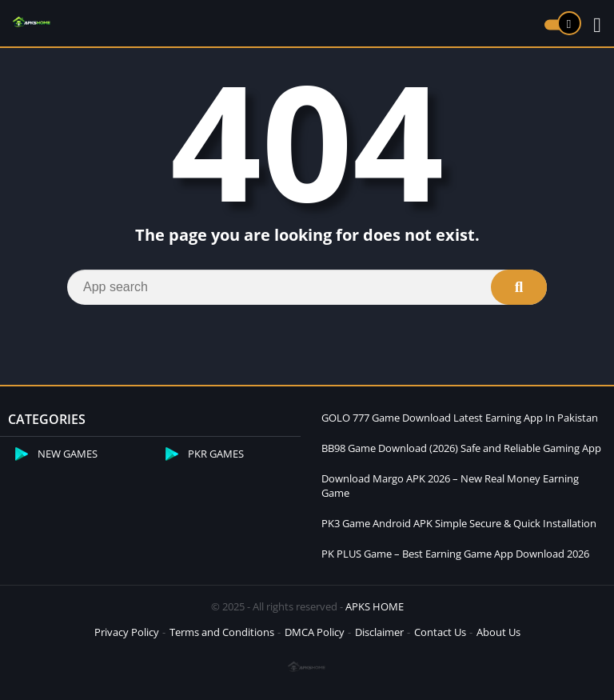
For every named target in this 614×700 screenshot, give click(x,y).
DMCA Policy (315, 632)
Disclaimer (379, 632)
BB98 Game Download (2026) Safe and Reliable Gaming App (461, 448)
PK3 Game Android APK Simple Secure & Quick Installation (459, 523)
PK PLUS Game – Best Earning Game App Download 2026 (455, 554)
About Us (498, 632)
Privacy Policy (127, 632)
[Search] (307, 287)
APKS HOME (375, 606)
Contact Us (440, 632)
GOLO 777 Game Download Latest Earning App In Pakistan (460, 418)
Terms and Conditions (222, 632)
